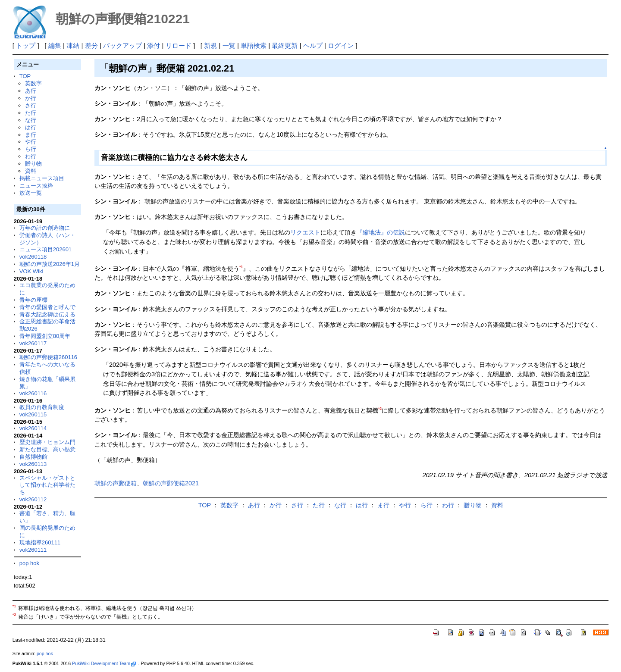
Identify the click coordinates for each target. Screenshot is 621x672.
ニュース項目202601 (45, 249)
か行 (31, 98)
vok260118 (33, 257)
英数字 (33, 83)
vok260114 (33, 428)
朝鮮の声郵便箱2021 (171, 483)
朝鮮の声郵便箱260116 (48, 357)
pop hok (29, 563)
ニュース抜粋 (36, 186)
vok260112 (33, 499)
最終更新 (285, 45)
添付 (154, 45)
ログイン (341, 45)
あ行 (31, 91)
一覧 (229, 45)
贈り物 (33, 164)
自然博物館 (33, 457)
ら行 (31, 149)
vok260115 (33, 414)
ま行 (31, 135)
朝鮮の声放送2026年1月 (50, 264)
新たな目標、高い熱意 (47, 449)
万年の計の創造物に (45, 228)
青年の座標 (33, 300)
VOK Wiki (31, 271)
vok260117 (33, 343)
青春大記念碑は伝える (47, 314)
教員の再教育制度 (42, 407)
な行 (31, 120)
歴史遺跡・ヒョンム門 (47, 442)
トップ (26, 45)
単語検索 (254, 45)
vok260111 (33, 550)
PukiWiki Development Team (104, 663)
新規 (210, 45)
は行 (31, 127)
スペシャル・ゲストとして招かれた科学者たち (47, 485)
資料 (31, 171)
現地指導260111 (40, 542)
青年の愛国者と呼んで (47, 307)
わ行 (31, 156)
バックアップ (122, 45)
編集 (55, 45)
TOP (25, 76)
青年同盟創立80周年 (45, 336)
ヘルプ (313, 45)
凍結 (73, 45)
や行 (31, 142)
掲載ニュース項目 (42, 178)
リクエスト (305, 232)
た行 (31, 113)
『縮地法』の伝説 (381, 232)
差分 (91, 45)
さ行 (31, 105)
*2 (380, 409)
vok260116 (33, 393)
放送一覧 (31, 193)
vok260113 (33, 464)
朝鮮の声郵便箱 (116, 483)
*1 (241, 267)
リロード (179, 45)
